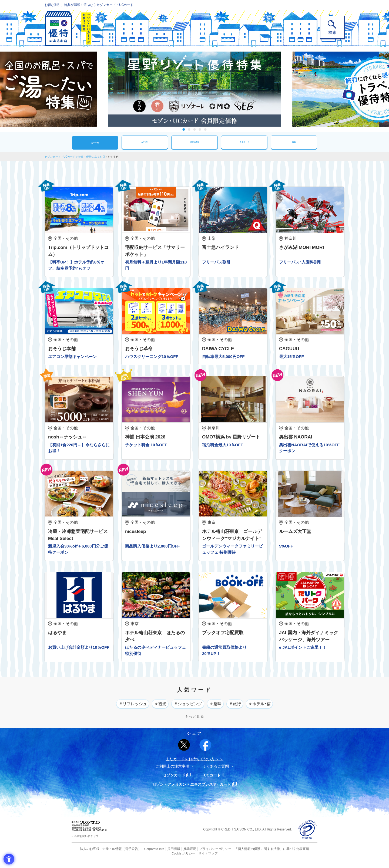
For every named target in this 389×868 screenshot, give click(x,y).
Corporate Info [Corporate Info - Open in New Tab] (145, 853)
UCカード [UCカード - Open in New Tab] (214, 779)
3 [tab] (195, 129)
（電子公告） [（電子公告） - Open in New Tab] (123, 853)
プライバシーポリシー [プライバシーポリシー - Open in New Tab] (202, 853)
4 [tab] (200, 129)
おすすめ (95, 143)
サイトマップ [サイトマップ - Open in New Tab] (195, 858)
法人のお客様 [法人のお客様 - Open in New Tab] (85, 853)
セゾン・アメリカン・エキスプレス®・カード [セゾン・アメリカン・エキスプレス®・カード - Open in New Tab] (192, 788)
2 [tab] (189, 129)
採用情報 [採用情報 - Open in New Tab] (163, 853)
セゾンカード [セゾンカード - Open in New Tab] (173, 779)
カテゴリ (145, 142)
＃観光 (154, 707)
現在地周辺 (194, 142)
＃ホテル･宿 (272, 707)
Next (286, 89)
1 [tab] (184, 129)
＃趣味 (219, 707)
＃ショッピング (186, 707)
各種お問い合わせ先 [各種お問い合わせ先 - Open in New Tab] (86, 841)
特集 (294, 142)
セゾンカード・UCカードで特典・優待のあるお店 (75, 157)
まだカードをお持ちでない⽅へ (192, 763)
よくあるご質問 (216, 771)
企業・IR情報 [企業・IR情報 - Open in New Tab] (106, 853)
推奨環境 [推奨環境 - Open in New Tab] (178, 853)
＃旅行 (242, 707)
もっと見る (194, 721)
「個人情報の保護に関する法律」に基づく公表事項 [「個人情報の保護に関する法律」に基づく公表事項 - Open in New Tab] (254, 853)
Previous (103, 89)
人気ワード (244, 142)
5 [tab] (205, 129)
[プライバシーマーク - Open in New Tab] (307, 834)
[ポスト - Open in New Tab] (184, 749)
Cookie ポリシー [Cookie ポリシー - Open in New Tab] (302, 853)
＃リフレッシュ (121, 707)
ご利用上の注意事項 (172, 771)
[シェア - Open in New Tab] (205, 749)
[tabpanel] (194, 89)
